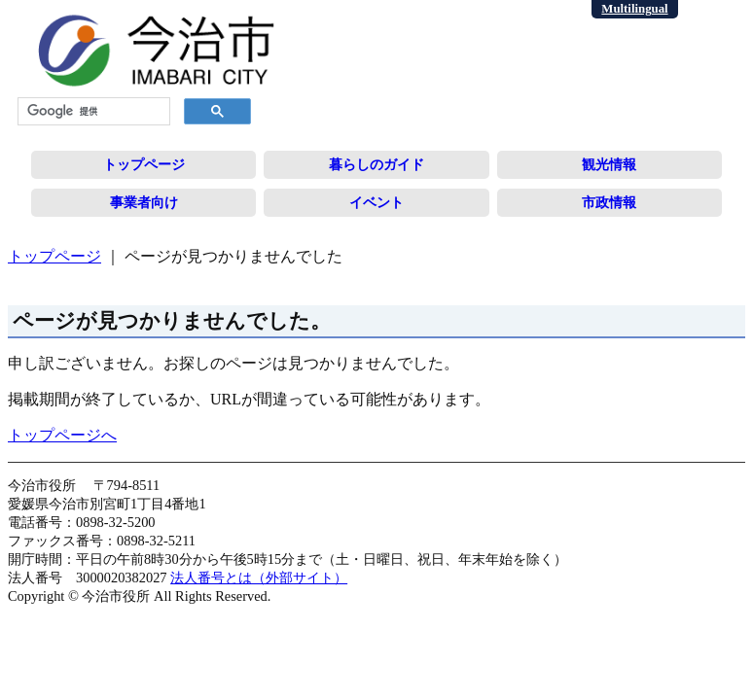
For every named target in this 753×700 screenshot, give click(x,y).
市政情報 (609, 202)
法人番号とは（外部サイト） (259, 577)
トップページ (144, 164)
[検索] (92, 112)
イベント (376, 202)
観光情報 (609, 164)
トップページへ (62, 435)
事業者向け (144, 202)
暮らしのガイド (376, 164)
